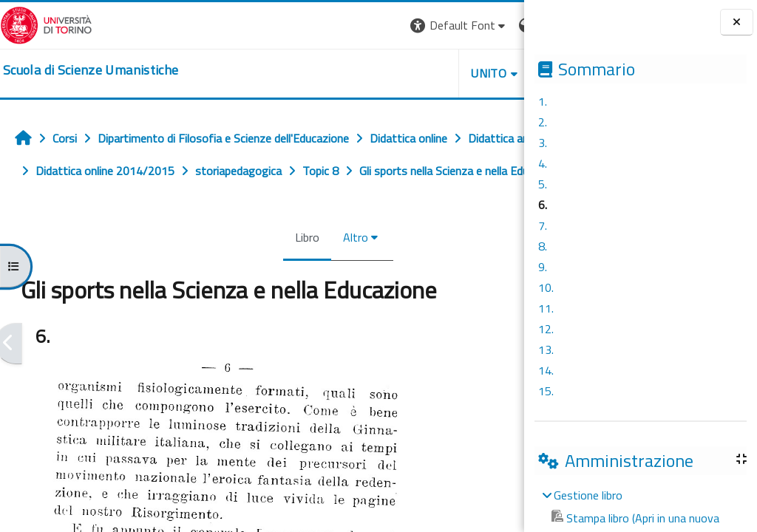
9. (543, 267)
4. (543, 163)
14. (546, 370)
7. (543, 225)
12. (546, 329)
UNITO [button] (351, 73)
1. (543, 101)
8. (543, 246)
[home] (91, 70)
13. (546, 349)
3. (543, 143)
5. (543, 184)
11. (546, 308)
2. (543, 122)
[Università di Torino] (46, 24)
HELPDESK (435, 73)
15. (546, 391)
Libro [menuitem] (238, 270)
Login (499, 25)
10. (546, 287)
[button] (321, 25)
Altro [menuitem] (287, 270)
